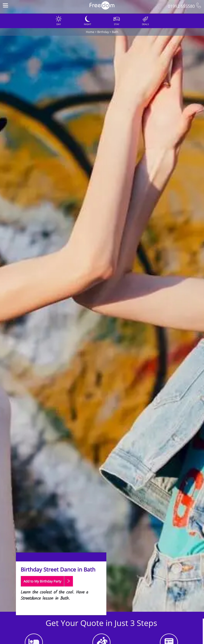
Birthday (103, 32)
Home (90, 32)
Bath (115, 32)
